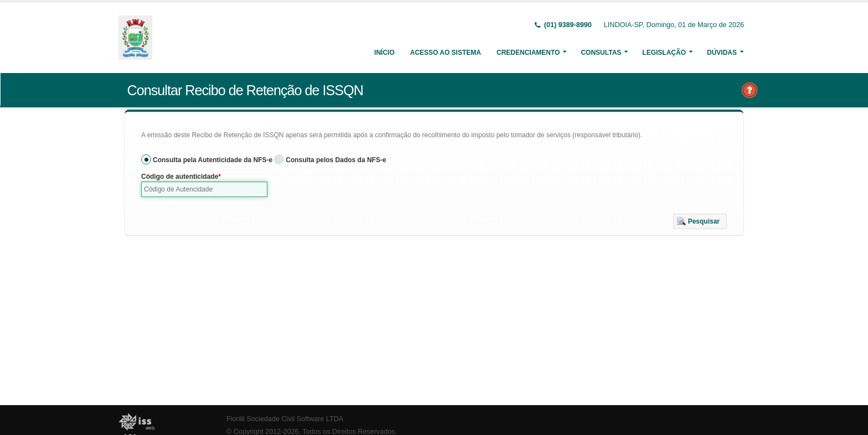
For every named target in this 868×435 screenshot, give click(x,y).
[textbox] (204, 189)
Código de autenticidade (180, 177)
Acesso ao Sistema (446, 53)
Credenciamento (528, 53)
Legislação (664, 53)
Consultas (601, 53)
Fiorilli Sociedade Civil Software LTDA (285, 419)
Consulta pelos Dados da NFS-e (336, 160)
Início (384, 53)
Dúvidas (722, 53)
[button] (700, 221)
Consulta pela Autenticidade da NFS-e (213, 160)
